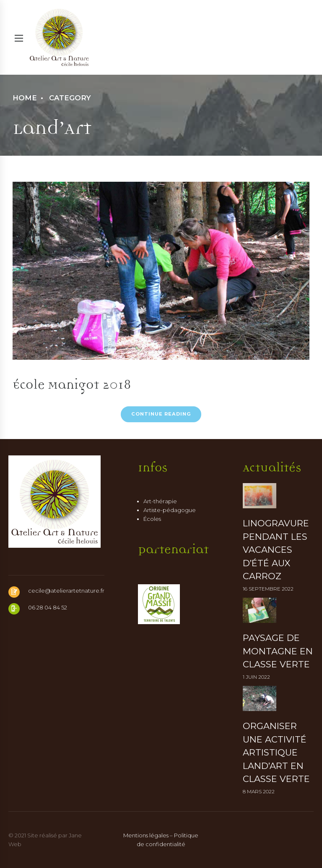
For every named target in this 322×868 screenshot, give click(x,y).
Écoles (152, 519)
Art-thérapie (160, 501)
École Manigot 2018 (72, 383)
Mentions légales (146, 835)
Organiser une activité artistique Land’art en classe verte (276, 752)
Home (25, 98)
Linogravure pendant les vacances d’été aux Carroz (276, 550)
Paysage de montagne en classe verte (278, 651)
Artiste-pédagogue (170, 510)
